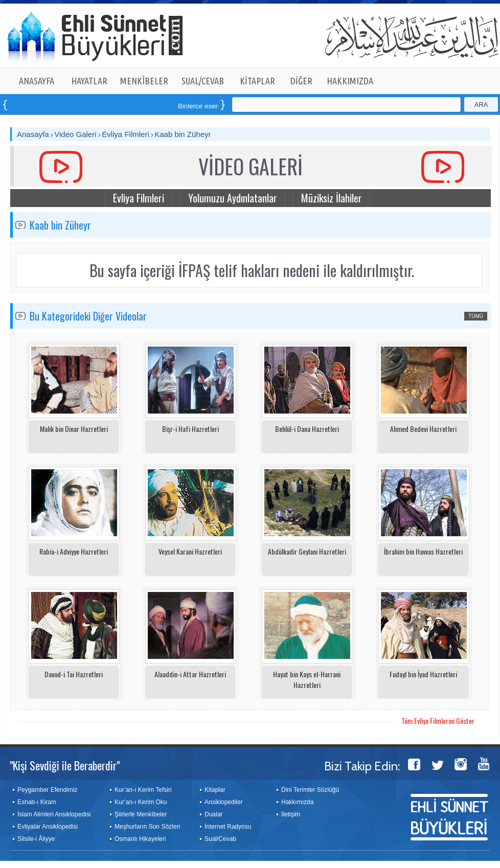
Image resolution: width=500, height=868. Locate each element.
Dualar (213, 814)
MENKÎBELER (144, 81)
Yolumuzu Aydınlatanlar (233, 198)
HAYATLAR (89, 81)
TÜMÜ (476, 316)
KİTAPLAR (257, 81)
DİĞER (301, 81)
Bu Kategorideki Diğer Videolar (88, 316)
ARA (481, 105)
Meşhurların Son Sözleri (147, 827)
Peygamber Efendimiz (47, 790)
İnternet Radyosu (228, 827)
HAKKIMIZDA (350, 81)
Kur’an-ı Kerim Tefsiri (143, 790)
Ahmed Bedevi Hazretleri (423, 429)
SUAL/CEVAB (203, 81)
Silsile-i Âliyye (36, 839)
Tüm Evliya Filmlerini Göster (438, 721)
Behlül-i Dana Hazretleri (307, 429)
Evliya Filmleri (126, 134)
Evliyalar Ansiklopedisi (48, 827)
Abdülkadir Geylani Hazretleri (307, 551)
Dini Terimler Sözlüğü (310, 790)
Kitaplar (215, 790)
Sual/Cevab (220, 839)
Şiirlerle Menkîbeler (141, 814)
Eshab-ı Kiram (37, 802)
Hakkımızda (297, 802)
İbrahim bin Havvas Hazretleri (423, 551)
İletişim (291, 814)
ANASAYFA (37, 81)
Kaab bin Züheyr (183, 134)
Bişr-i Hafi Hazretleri (190, 429)
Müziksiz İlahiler (332, 198)
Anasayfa (33, 134)
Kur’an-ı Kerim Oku (141, 802)
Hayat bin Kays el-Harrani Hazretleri (307, 679)
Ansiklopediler (224, 802)
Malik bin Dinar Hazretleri (74, 429)
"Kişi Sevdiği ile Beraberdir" (65, 765)
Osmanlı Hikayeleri (140, 839)
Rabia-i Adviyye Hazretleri (74, 551)
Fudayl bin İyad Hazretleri (423, 674)
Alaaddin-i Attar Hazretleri (190, 674)
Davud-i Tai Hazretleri (74, 674)
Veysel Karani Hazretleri (190, 551)
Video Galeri (75, 134)
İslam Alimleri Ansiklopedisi (54, 814)
